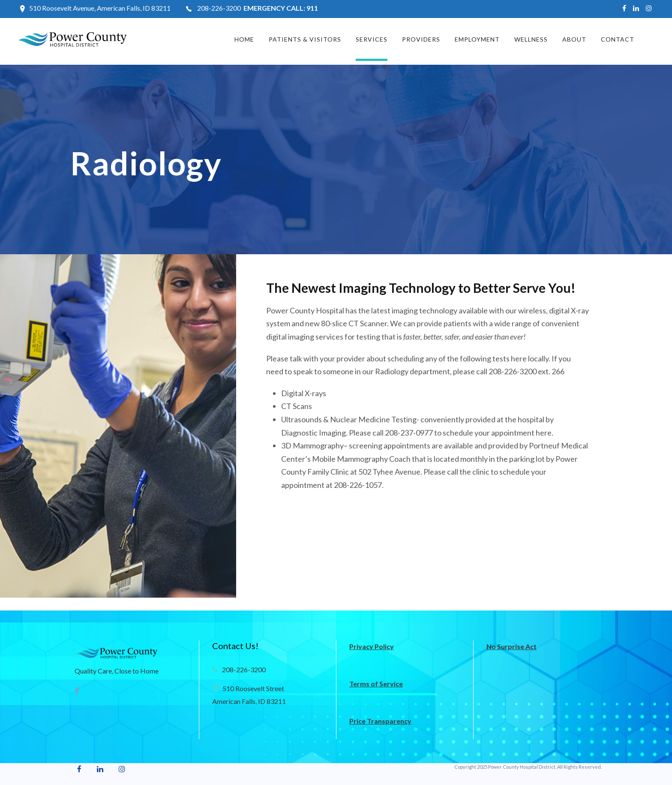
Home (244, 39)
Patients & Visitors (305, 39)
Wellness (531, 39)
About (574, 39)
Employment (477, 39)
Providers (421, 39)
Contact (618, 39)
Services (372, 39)
